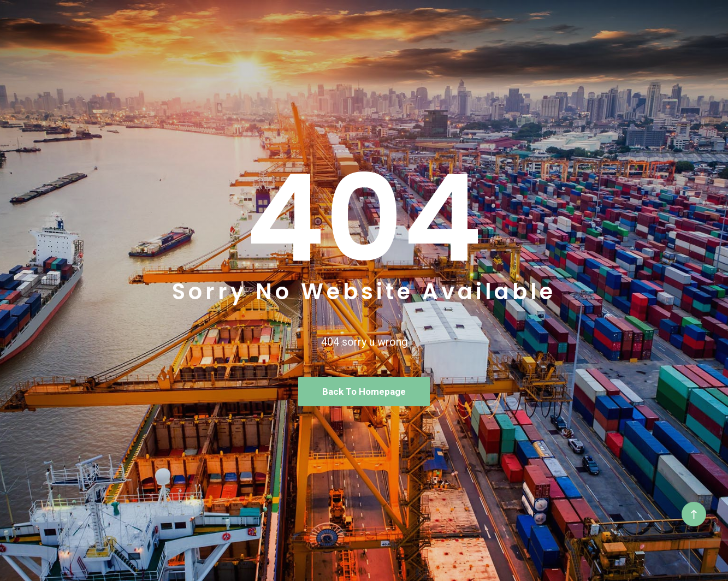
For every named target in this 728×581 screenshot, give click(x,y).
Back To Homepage (364, 392)
